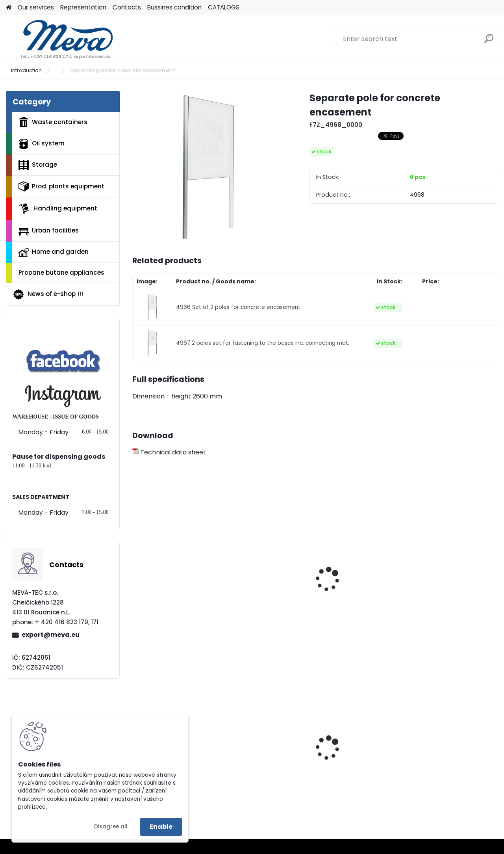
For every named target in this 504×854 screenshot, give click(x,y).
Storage (38, 165)
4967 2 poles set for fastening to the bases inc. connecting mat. (263, 343)
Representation (83, 7)
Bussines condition (174, 7)
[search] (489, 42)
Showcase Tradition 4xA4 (262, 595)
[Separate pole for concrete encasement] (208, 167)
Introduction (26, 70)
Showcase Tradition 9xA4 (448, 595)
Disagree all (111, 827)
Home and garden (54, 252)
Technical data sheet (169, 452)
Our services (36, 7)
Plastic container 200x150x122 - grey (259, 758)
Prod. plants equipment (61, 186)
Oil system (42, 144)
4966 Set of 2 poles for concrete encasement (238, 307)
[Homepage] (9, 8)
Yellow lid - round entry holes (359, 764)
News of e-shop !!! (48, 294)
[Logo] (60, 39)
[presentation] (135, 569)
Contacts (127, 7)
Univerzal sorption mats (453, 745)
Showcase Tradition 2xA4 (169, 595)
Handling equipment (58, 208)
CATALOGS (224, 7)
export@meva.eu (51, 635)
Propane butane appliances (61, 273)
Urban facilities (49, 231)
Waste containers (53, 122)
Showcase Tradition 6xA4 (355, 595)
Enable (161, 827)
